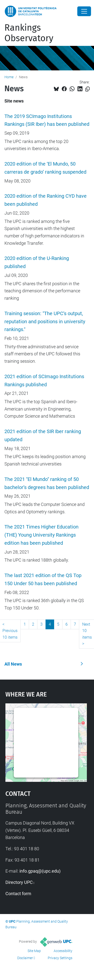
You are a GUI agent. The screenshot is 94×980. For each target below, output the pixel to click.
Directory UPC (19, 882)
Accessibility (63, 951)
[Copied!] (87, 89)
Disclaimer (25, 958)
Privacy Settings (60, 958)
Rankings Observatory (29, 33)
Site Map (34, 951)
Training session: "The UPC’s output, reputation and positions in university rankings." (45, 322)
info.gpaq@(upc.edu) (40, 871)
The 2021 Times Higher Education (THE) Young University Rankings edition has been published (41, 535)
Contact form (18, 894)
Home (9, 77)
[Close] (84, 11)
